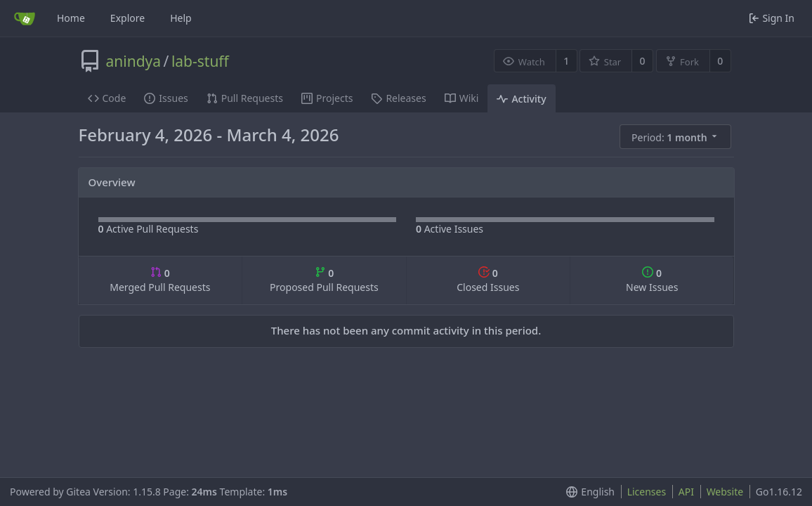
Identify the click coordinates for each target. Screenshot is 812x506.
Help (181, 18)
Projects (327, 98)
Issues (166, 98)
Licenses (647, 492)
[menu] (676, 137)
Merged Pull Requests (160, 280)
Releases (398, 98)
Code (107, 98)
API (686, 492)
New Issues (652, 280)
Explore (127, 18)
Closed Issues (488, 280)
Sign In (772, 18)
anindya (134, 61)
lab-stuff (200, 61)
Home (71, 18)
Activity (521, 99)
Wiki (462, 98)
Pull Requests (245, 98)
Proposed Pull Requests (324, 280)
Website (725, 492)
